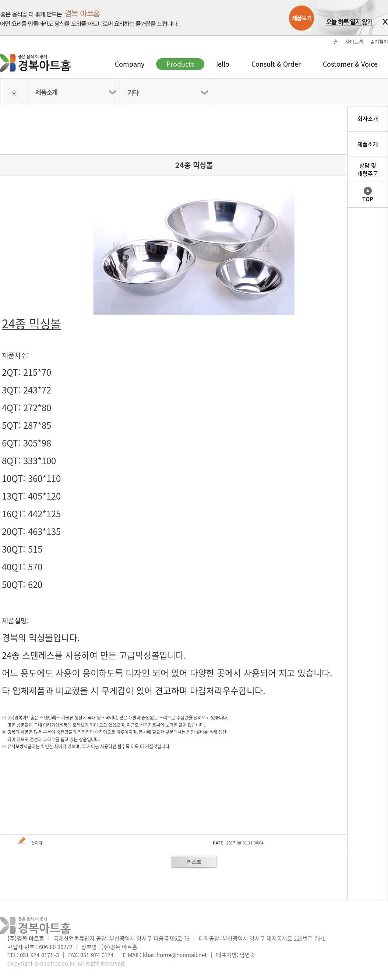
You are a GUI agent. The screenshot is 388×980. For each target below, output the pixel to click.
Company (130, 64)
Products (180, 64)
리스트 (194, 862)
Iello (223, 64)
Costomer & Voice (350, 64)
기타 (133, 92)
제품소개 (46, 92)
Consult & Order (276, 64)
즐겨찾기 (379, 41)
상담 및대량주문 (368, 170)
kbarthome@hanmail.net (175, 955)
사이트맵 (354, 41)
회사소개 (368, 119)
